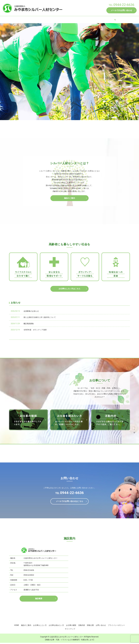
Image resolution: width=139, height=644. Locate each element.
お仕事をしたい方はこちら (69, 289)
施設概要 (39, 600)
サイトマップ (70, 630)
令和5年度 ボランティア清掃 (35, 331)
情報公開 (110, 20)
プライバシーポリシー (116, 627)
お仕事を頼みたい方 (70, 20)
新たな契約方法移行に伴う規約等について (40, 318)
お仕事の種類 (87, 20)
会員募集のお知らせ (31, 312)
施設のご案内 (36, 20)
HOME (24, 20)
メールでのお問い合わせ (121, 10)
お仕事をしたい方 (51, 20)
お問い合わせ (101, 627)
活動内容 (99, 20)
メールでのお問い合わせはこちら (69, 502)
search (118, 20)
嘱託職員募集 (29, 324)
